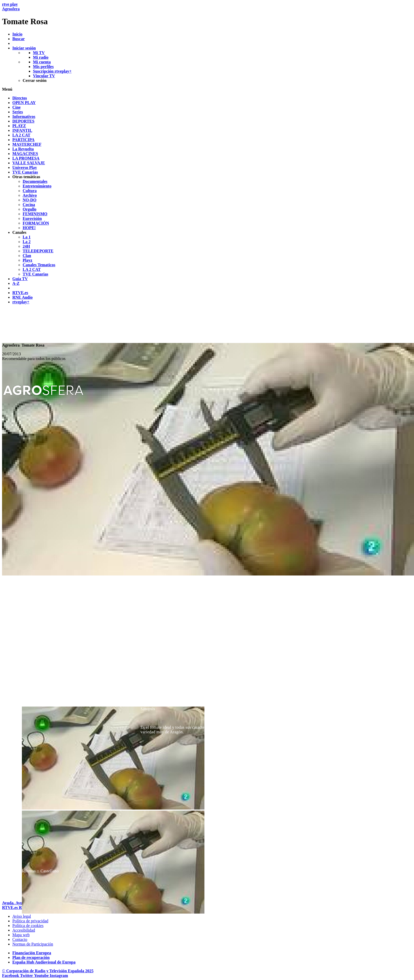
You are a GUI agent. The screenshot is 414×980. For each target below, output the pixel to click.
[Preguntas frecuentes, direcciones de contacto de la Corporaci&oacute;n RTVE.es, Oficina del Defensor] (20, 939)
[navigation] (207, 200)
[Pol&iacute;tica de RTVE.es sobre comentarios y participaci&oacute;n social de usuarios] (33, 944)
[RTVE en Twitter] (27, 975)
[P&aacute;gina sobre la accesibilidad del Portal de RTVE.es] (24, 930)
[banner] (207, 14)
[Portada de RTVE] (10, 908)
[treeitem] (20, 98)
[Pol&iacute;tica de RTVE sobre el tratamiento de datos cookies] (28, 926)
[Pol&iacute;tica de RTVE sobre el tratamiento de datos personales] (30, 921)
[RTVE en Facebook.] (11, 975)
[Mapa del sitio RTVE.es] (21, 935)
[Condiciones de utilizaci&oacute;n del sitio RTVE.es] (22, 916)
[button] (207, 89)
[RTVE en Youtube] (42, 975)
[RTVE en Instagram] (59, 975)
